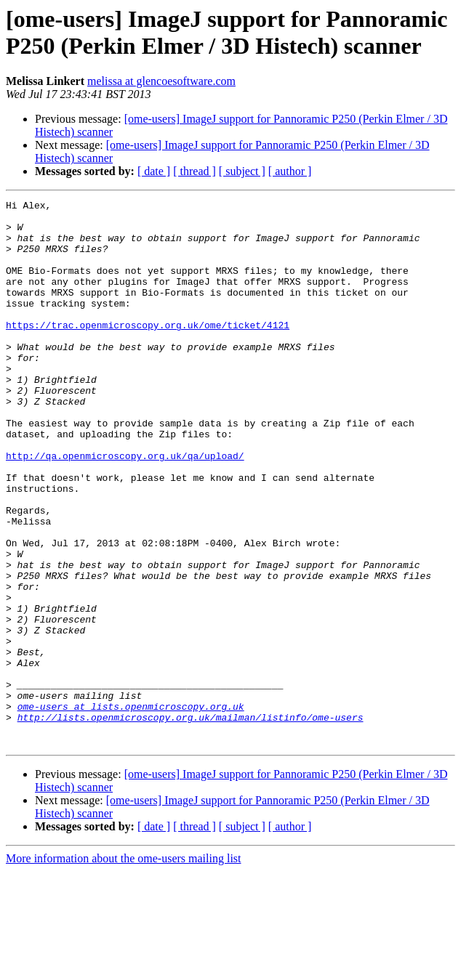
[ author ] (290, 171)
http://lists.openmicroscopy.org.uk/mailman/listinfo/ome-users (191, 822)
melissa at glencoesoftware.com (161, 81)
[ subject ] (242, 171)
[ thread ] (195, 171)
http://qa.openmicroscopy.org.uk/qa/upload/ (125, 508)
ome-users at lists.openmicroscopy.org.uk (131, 809)
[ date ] (154, 171)
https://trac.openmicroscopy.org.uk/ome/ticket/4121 (148, 351)
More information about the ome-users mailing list (124, 967)
